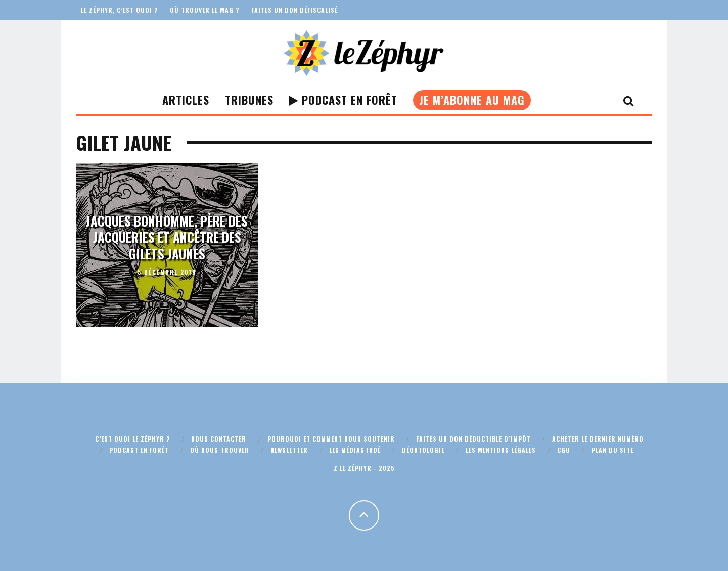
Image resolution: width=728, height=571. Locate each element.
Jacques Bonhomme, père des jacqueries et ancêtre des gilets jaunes (167, 237)
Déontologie (423, 450)
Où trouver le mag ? (204, 10)
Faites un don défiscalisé (294, 10)
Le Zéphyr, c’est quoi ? (119, 10)
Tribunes (249, 100)
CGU (564, 450)
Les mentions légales (501, 450)
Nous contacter (219, 439)
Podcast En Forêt (343, 100)
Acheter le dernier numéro (598, 439)
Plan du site (612, 450)
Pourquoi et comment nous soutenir (331, 439)
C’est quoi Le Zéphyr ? (132, 439)
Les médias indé (355, 450)
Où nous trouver (220, 450)
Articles (186, 100)
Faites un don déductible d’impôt (473, 439)
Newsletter (289, 450)
